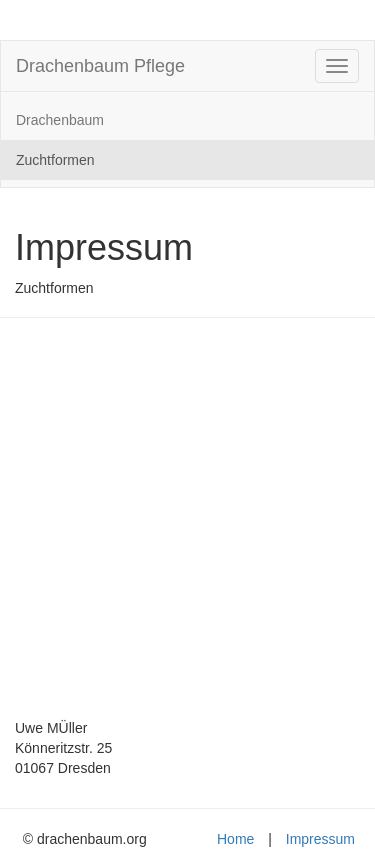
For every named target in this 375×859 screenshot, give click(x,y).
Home (235, 839)
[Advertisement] (187, 525)
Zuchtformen (55, 160)
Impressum (320, 839)
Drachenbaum (60, 120)
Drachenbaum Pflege (100, 66)
